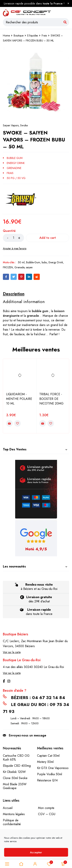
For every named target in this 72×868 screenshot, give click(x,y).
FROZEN (8, 267)
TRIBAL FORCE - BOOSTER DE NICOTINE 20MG (51, 399)
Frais (44, 35)
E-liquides (33, 35)
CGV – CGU (47, 814)
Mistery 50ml (45, 762)
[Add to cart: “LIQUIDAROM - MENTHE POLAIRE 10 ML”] (9, 423)
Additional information (24, 301)
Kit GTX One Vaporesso (53, 768)
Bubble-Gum (33, 262)
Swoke (24, 125)
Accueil (8, 808)
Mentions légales (14, 814)
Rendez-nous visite (39, 585)
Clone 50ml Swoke (15, 778)
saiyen (29, 267)
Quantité (9, 231)
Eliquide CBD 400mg (17, 766)
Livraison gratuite (39, 597)
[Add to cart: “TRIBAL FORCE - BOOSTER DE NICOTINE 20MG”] (43, 423)
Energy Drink (56, 262)
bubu (44, 262)
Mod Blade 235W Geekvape (15, 786)
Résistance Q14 (47, 780)
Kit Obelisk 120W (14, 772)
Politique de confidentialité (12, 822)
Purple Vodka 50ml (50, 774)
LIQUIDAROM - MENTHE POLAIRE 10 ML (19, 399)
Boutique (19, 35)
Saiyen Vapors (11, 125)
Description (14, 294)
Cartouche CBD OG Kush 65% (16, 758)
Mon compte (46, 808)
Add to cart (48, 238)
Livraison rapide (39, 610)
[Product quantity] (13, 238)
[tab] (14, 294)
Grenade (19, 267)
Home (6, 35)
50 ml (21, 262)
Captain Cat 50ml (48, 756)
